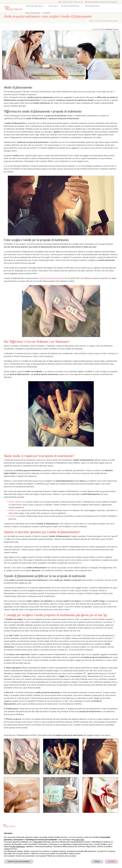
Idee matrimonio (33, 13)
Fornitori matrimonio (70, 6)
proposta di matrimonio (52, 278)
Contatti (47, 13)
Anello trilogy (15, 510)
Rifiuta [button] (97, 861)
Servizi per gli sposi (35, 6)
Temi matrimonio (93, 6)
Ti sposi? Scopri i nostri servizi (71, 2)
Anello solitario (15, 502)
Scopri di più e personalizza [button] (19, 861)
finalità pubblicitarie (18, 846)
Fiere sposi (53, 6)
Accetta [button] (111, 861)
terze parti (38, 842)
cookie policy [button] (80, 840)
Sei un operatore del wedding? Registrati (101, 2)
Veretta (12, 516)
